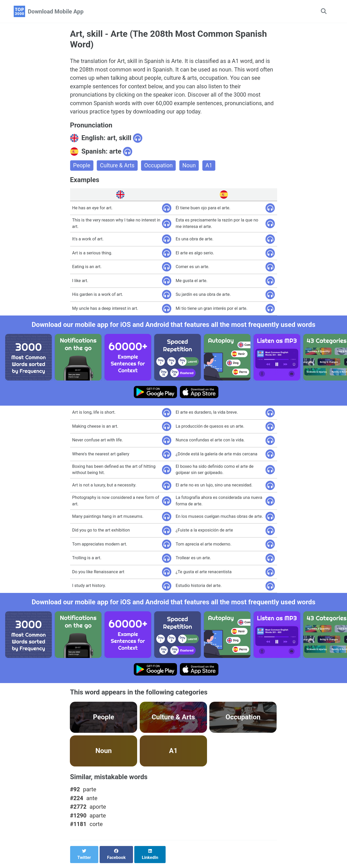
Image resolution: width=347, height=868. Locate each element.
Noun (191, 167)
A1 (211, 167)
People (82, 167)
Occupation (159, 167)
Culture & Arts (118, 167)
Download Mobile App (56, 12)
